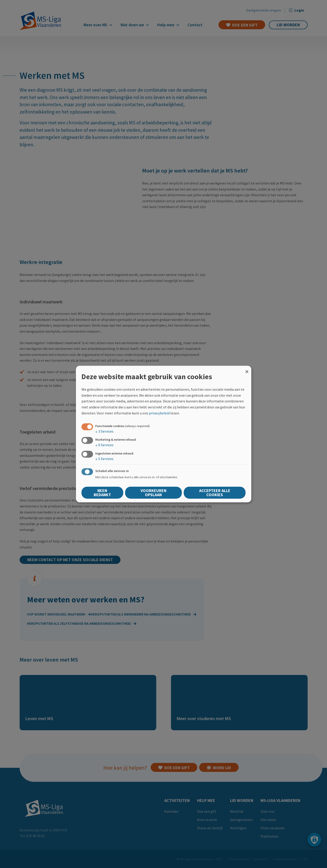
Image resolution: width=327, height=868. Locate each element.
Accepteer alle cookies (215, 492)
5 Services (104, 458)
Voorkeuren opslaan (153, 492)
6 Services (104, 445)
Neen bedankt (102, 492)
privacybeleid (159, 413)
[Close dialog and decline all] (247, 369)
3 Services (104, 431)
